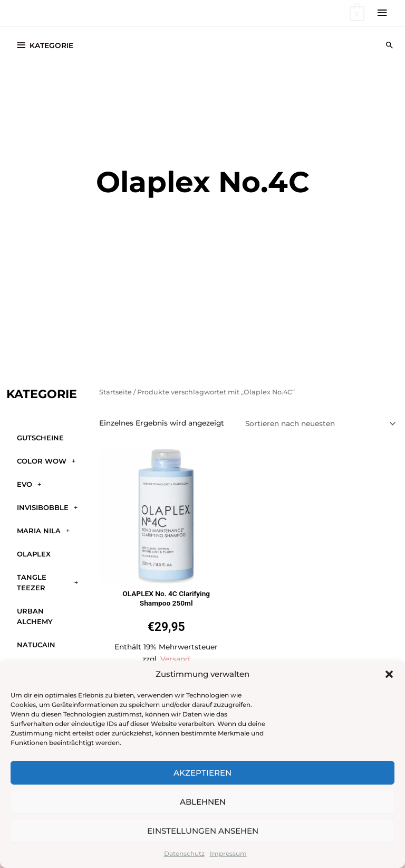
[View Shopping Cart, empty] (356, 13)
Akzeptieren (202, 773)
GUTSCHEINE (40, 438)
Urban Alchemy (35, 616)
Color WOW (46, 461)
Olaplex (34, 554)
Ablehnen (203, 802)
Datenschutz (184, 853)
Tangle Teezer (47, 582)
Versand (175, 659)
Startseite (115, 392)
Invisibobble (47, 507)
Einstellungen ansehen (203, 831)
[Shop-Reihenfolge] (319, 423)
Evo (29, 484)
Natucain (36, 645)
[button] (389, 674)
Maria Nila (43, 530)
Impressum (228, 853)
